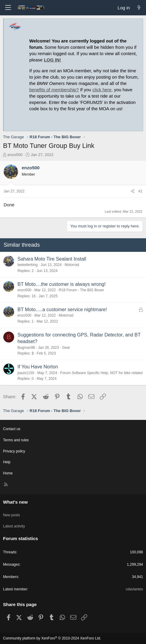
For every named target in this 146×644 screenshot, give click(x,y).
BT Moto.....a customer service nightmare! (62, 309)
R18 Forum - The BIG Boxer (81, 290)
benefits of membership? (54, 90)
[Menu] (8, 8)
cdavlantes (134, 589)
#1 (140, 191)
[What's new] (139, 8)
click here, (103, 90)
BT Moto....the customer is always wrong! (62, 284)
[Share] (133, 191)
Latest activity (14, 526)
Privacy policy (14, 451)
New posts (11, 515)
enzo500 (15, 155)
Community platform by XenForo (52, 638)
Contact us (12, 429)
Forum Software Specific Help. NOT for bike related (101, 373)
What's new (15, 502)
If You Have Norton (38, 367)
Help (7, 462)
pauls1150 (26, 373)
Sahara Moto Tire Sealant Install (52, 259)
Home (8, 473)
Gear (66, 348)
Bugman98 (26, 348)
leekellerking (28, 265)
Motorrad (72, 265)
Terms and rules (16, 440)
